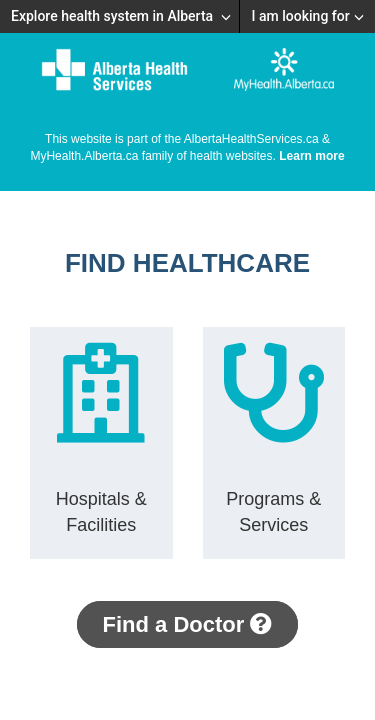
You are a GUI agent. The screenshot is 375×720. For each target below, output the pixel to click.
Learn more (311, 156)
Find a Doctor (188, 624)
